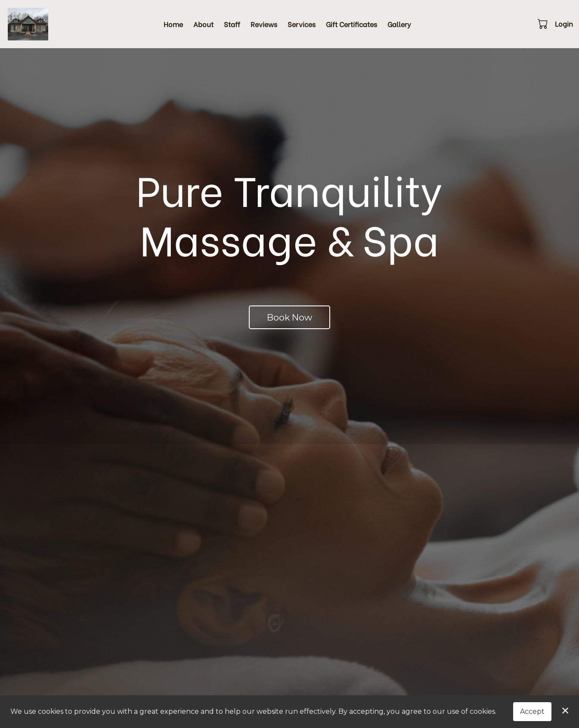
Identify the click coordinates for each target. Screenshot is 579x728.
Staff (232, 24)
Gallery (399, 24)
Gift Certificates (351, 24)
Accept (532, 711)
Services (302, 24)
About (203, 24)
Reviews (264, 24)
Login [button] (564, 23)
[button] (543, 24)
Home (173, 24)
